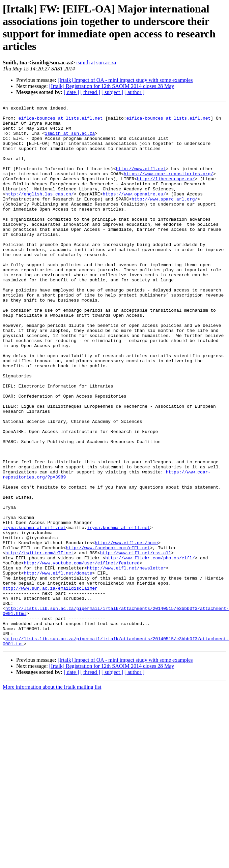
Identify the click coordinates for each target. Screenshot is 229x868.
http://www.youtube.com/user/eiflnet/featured (81, 655)
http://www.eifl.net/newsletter (126, 661)
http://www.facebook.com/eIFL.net (108, 637)
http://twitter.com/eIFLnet (40, 643)
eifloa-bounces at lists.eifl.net (61, 121)
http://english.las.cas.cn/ (40, 212)
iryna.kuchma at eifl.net (34, 612)
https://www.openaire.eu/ (134, 212)
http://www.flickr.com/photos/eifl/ (150, 649)
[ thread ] (90, 92)
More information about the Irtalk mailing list (52, 795)
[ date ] (71, 92)
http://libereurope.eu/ (166, 194)
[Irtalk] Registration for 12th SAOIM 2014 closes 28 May (112, 86)
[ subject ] (112, 92)
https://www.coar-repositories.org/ (168, 188)
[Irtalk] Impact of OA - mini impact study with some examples (125, 80)
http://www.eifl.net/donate (58, 667)
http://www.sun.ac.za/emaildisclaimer (50, 685)
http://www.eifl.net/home (126, 630)
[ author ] (135, 92)
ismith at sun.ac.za (96, 63)
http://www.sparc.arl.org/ (164, 218)
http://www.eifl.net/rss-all (136, 643)
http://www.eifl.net (141, 182)
